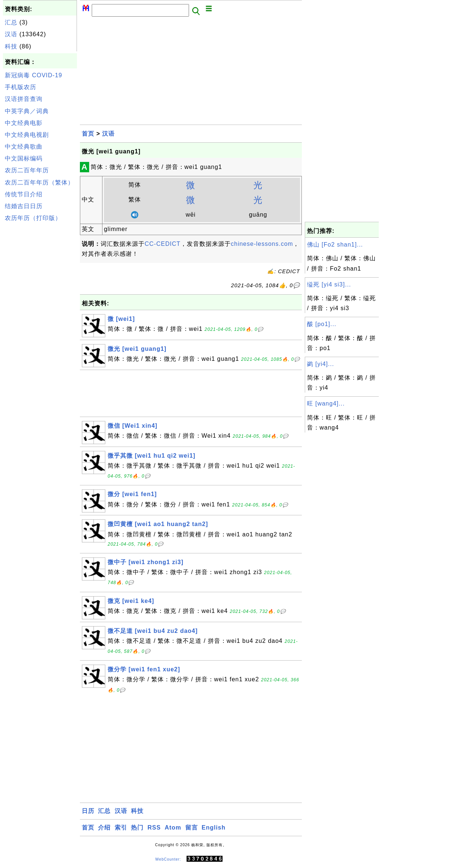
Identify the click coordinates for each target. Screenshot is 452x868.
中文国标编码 (24, 158)
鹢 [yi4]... (321, 364)
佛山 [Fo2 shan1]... (335, 245)
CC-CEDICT (163, 244)
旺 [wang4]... (326, 404)
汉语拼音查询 (24, 99)
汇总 (11, 22)
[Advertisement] (40, 336)
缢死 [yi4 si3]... (329, 284)
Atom (173, 828)
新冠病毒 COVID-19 (33, 75)
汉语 (11, 34)
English (214, 828)
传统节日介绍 (24, 194)
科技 (11, 46)
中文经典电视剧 (27, 135)
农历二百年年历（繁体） (39, 182)
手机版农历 (21, 87)
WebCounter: (168, 859)
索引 (121, 828)
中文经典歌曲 (24, 147)
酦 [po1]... (322, 324)
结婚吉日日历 (24, 206)
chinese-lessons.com (262, 244)
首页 (88, 134)
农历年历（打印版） (33, 218)
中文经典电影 (24, 123)
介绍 (104, 828)
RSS (154, 828)
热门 (137, 828)
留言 (192, 828)
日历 (88, 811)
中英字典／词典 (27, 111)
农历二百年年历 (27, 170)
